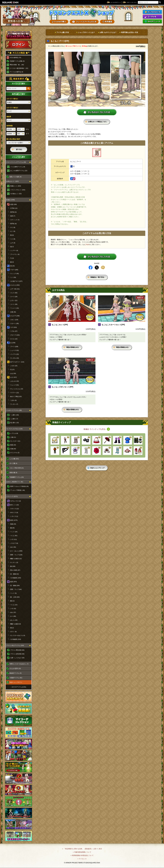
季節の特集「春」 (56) (17, 65)
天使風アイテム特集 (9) (17, 61)
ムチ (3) (13, 243)
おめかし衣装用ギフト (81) (15, 482)
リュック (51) (15, 385)
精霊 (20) (13, 445)
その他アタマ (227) (16, 281)
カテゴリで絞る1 (12, 99)
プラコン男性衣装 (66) (17, 650)
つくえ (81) (14, 536)
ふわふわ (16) (15, 381)
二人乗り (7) (14, 419)
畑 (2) (12, 628)
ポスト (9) (13, 632)
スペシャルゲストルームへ (19, 35)
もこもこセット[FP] (60, 325)
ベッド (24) (14, 532)
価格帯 (9, 117)
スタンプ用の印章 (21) (17, 468)
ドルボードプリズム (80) (14, 410)
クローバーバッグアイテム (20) (16, 162)
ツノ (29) (13, 277)
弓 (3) (12, 258)
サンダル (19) (15, 358)
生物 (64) (13, 449)
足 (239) (13, 343)
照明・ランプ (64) (16, 589)
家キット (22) (15, 505)
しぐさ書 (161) (14, 459)
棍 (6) (12, 235)
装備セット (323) (16, 186)
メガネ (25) (14, 366)
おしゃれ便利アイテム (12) (19, 171)
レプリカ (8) (14, 433)
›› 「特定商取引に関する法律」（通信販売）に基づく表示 (82, 849)
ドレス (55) (14, 293)
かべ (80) (13, 616)
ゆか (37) (13, 612)
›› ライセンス (82, 859)
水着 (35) (13, 312)
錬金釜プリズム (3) (16, 673)
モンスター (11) (15, 441)
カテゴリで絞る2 (12, 108)
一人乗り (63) (15, 415)
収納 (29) (13, 524)
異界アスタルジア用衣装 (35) (19, 486)
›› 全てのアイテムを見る (19, 687)
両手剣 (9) (13, 212)
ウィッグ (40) (15, 274)
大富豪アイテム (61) (16, 678)
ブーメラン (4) (15, 254)
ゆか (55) (13, 547)
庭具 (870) (14, 582)
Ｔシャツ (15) (15, 308)
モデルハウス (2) (16, 501)
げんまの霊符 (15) (15, 668)
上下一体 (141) (15, 289)
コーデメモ (152, 17)
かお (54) (13, 373)
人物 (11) (13, 437)
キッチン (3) (14, 562)
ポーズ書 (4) (13, 463)
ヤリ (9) (13, 227)
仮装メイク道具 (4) (16, 177)
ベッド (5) (13, 593)
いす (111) (14, 539)
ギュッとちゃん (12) (17, 389)
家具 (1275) (14, 520)
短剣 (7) (13, 216)
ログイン (19, 44)
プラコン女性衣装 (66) (17, 654)
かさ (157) (14, 377)
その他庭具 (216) (16, 639)
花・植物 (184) (15, 585)
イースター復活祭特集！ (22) (19, 68)
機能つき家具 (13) (16, 559)
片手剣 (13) (14, 208)
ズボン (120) (14, 320)
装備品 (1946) (11, 200)
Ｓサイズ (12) (15, 509)
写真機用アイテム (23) (17, 477)
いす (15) (13, 609)
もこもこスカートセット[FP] (113, 325)
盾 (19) (12, 266)
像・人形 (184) (15, 597)
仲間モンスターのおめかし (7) (19, 664)
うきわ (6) (13, 400)
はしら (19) (14, 620)
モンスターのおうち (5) (18, 635)
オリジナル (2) (15, 453)
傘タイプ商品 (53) (16, 396)
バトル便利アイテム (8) (18, 167)
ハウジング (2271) (12, 496)
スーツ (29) (14, 297)
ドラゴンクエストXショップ (82, 13)
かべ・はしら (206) (16, 551)
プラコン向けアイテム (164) (15, 645)
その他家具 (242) (16, 578)
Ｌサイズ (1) (14, 516)
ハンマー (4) (14, 250)
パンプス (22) (15, 354)
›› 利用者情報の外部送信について (82, 855)
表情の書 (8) (13, 473)
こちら (87, 244)
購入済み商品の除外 (13, 139)
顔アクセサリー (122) (17, 362)
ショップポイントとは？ (86, 32)
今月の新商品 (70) (15, 57)
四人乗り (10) (15, 423)
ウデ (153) (14, 327)
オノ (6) (13, 231)
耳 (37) (12, 370)
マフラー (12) (15, 393)
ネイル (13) (14, 339)
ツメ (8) (13, 239)
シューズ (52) (15, 350)
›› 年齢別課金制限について (82, 852)
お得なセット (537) (12, 181)
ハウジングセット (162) (18, 190)
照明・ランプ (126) (16, 555)
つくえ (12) (14, 605)
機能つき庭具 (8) (16, 624)
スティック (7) (15, 220)
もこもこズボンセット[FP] (62, 387)
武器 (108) (14, 204)
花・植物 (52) (15, 574)
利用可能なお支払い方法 (130, 32)
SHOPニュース (152, 21)
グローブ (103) (15, 335)
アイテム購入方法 (63, 32)
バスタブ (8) (14, 543)
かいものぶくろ (152, 12)
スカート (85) (15, 323)
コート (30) (14, 304)
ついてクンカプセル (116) (14, 429)
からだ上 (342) (15, 285)
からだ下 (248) (15, 316)
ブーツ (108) (14, 347)
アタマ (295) (14, 270)
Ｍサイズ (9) (14, 513)
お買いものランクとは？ (108, 32)
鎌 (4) (12, 262)
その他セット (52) (16, 194)
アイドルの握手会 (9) (16, 72)
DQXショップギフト (16, 682)
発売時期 (9, 126)
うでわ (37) (14, 331)
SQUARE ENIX (11, 2)
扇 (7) (12, 247)
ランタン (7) (14, 404)
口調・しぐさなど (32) (17, 658)
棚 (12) (12, 601)
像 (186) (13, 566)
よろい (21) (14, 300)
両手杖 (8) (13, 224)
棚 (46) (12, 528)
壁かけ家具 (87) (15, 570)
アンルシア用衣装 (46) (18, 490)
